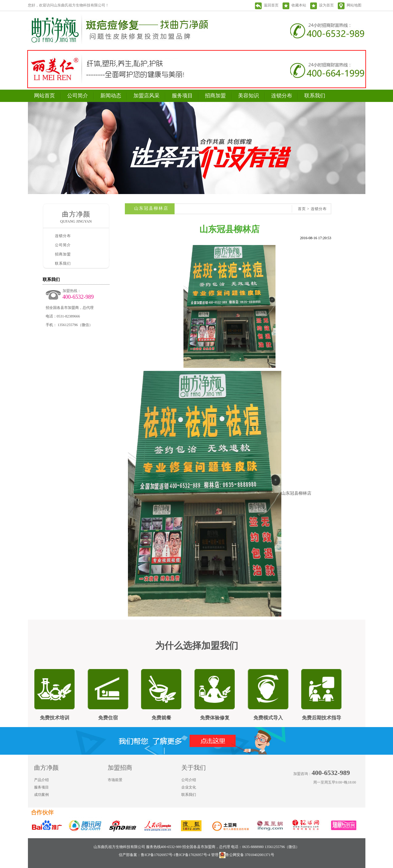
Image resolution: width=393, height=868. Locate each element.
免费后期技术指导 (322, 718)
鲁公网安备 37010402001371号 (247, 855)
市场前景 (115, 780)
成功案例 (41, 795)
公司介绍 (189, 780)
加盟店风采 (146, 96)
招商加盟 (215, 96)
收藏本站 (299, 5)
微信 (360, 794)
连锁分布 (282, 96)
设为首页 (326, 5)
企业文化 (189, 787)
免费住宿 (108, 718)
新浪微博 (348, 794)
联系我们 (315, 96)
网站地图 (354, 5)
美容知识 (249, 96)
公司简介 (78, 96)
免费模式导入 (268, 718)
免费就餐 (161, 718)
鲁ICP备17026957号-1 (158, 855)
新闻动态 (111, 96)
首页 (302, 209)
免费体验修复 (215, 718)
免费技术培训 (55, 718)
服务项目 (182, 96)
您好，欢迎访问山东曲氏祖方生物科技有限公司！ (68, 5)
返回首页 (271, 5)
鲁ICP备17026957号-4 (193, 855)
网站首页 (44, 96)
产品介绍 (41, 780)
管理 (215, 855)
